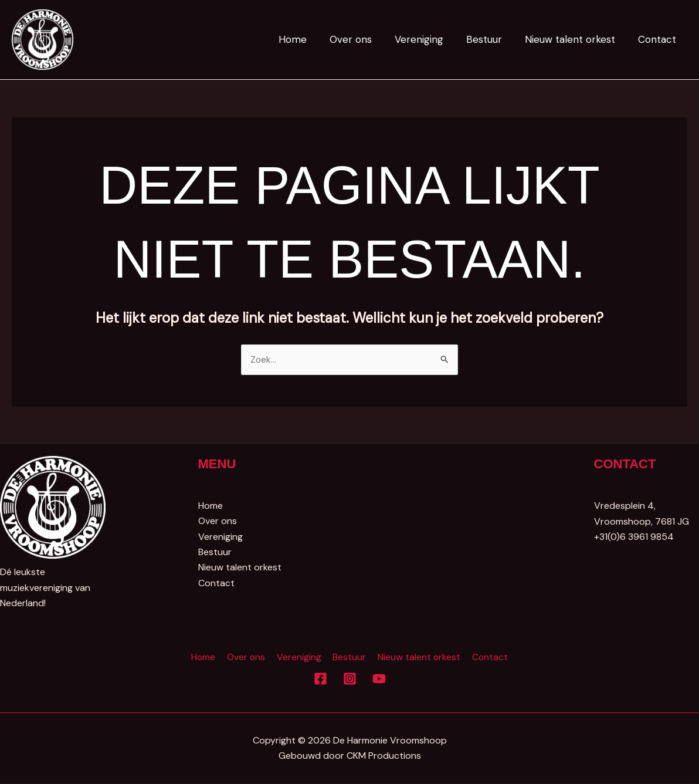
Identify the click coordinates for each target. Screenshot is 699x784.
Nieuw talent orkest (574, 39)
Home (308, 39)
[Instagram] (350, 679)
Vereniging (429, 39)
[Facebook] (320, 679)
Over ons (364, 39)
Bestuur (491, 39)
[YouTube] (379, 679)
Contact (658, 39)
